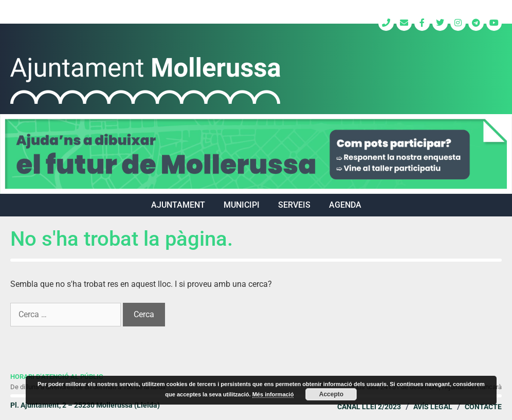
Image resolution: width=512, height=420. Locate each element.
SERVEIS (294, 205)
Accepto (331, 394)
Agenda (345, 205)
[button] (256, 154)
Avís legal (433, 407)
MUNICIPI (242, 205)
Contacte (483, 407)
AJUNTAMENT (178, 205)
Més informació (273, 394)
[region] (256, 154)
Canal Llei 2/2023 (369, 407)
